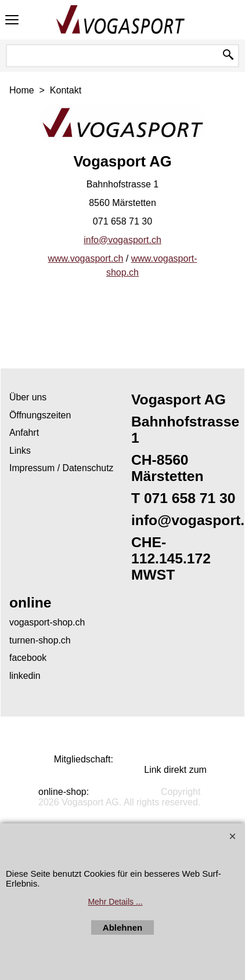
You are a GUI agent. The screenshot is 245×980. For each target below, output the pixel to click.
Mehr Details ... (115, 902)
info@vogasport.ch (123, 240)
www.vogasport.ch (85, 258)
